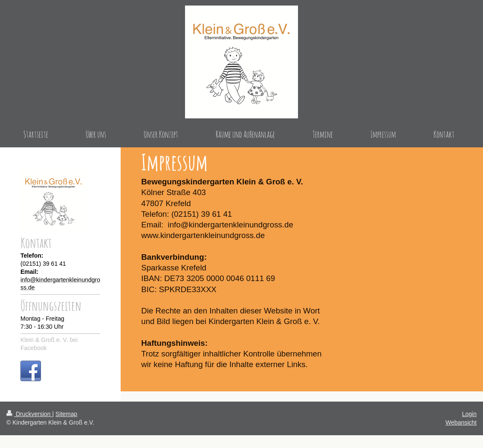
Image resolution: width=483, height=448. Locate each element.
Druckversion (29, 414)
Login (469, 414)
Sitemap (66, 414)
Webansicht (461, 422)
